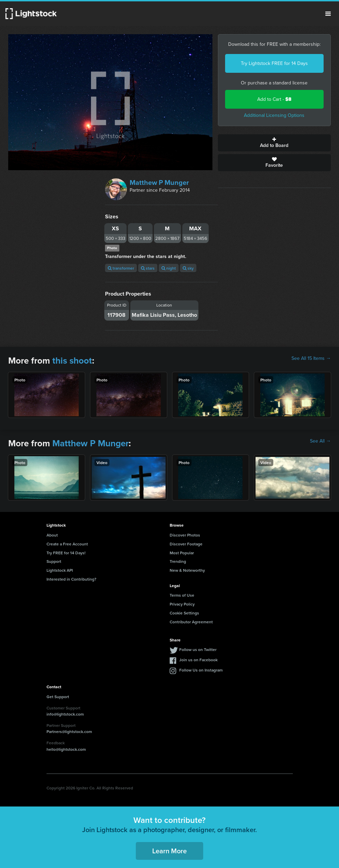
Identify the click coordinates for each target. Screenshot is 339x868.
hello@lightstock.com (66, 749)
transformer (121, 268)
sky (188, 268)
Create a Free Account (67, 544)
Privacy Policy (182, 604)
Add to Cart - (274, 99)
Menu (328, 14)
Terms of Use (182, 595)
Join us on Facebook (198, 660)
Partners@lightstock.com (69, 731)
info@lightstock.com (65, 714)
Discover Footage (186, 544)
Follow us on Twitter (198, 649)
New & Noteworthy (187, 570)
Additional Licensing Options (274, 115)
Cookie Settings (184, 613)
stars (148, 268)
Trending (178, 561)
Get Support (58, 697)
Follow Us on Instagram (201, 670)
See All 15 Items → (311, 358)
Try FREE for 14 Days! (66, 553)
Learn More (169, 851)
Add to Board (274, 143)
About (52, 535)
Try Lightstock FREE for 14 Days (274, 63)
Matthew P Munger (159, 182)
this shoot (72, 361)
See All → (320, 441)
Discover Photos (185, 535)
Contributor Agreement (191, 622)
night (169, 268)
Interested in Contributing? (71, 579)
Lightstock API (60, 570)
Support (54, 561)
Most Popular (182, 553)
